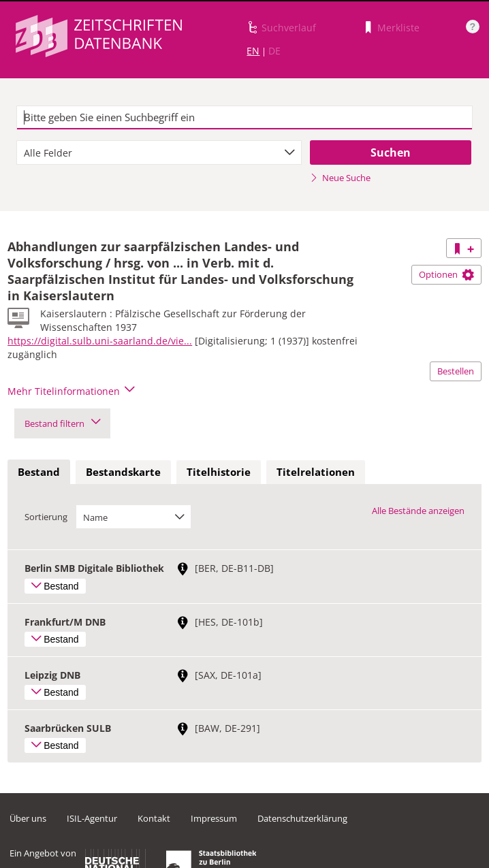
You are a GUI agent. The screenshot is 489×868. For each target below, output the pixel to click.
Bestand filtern (62, 423)
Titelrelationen (316, 472)
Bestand (39, 472)
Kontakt (154, 818)
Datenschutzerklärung (302, 818)
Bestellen (456, 371)
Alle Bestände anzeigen (418, 511)
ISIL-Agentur (92, 818)
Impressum (214, 818)
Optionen (446, 274)
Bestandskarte (123, 472)
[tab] (39, 472)
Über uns (28, 818)
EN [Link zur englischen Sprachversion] (253, 51)
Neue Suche (340, 178)
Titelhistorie (219, 472)
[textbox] (245, 118)
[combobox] (159, 152)
